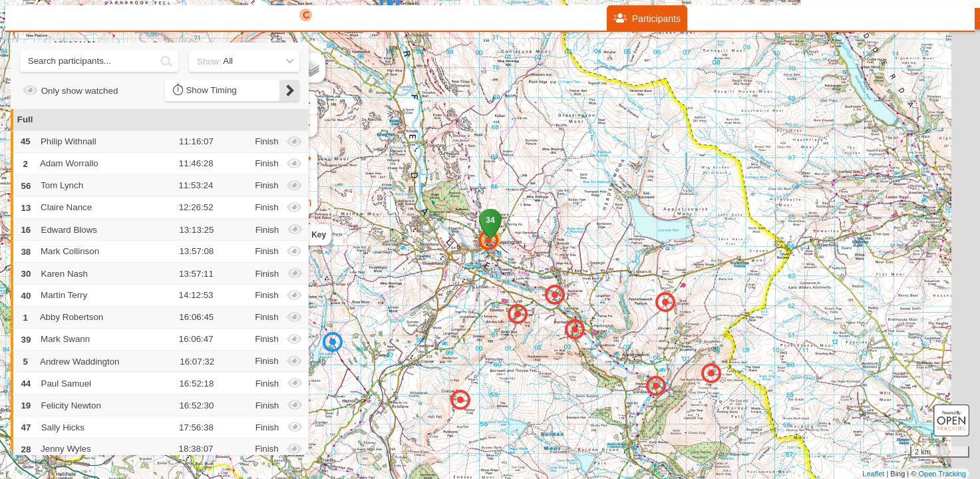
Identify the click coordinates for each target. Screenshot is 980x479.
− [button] (320, 126)
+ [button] (320, 104)
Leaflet (873, 474)
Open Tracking (942, 474)
